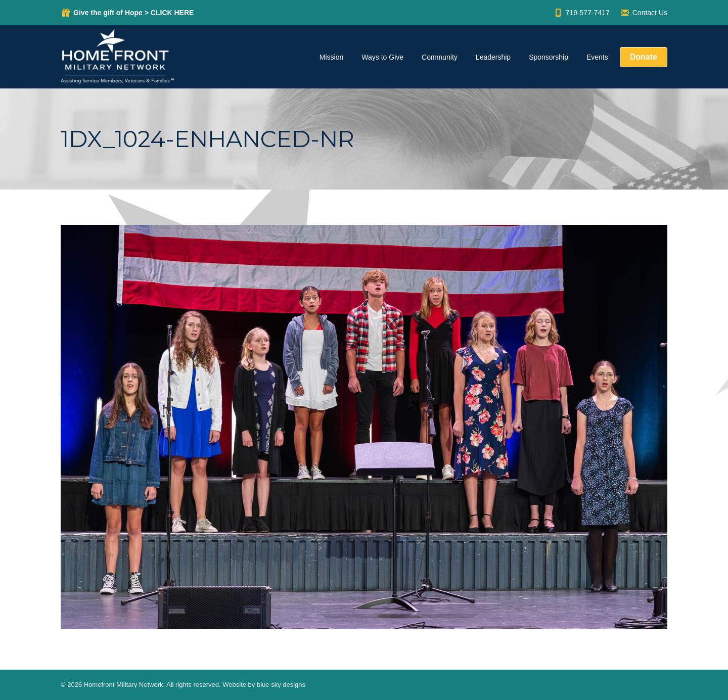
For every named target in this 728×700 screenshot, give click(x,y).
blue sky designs (281, 685)
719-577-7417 (581, 13)
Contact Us (644, 13)
